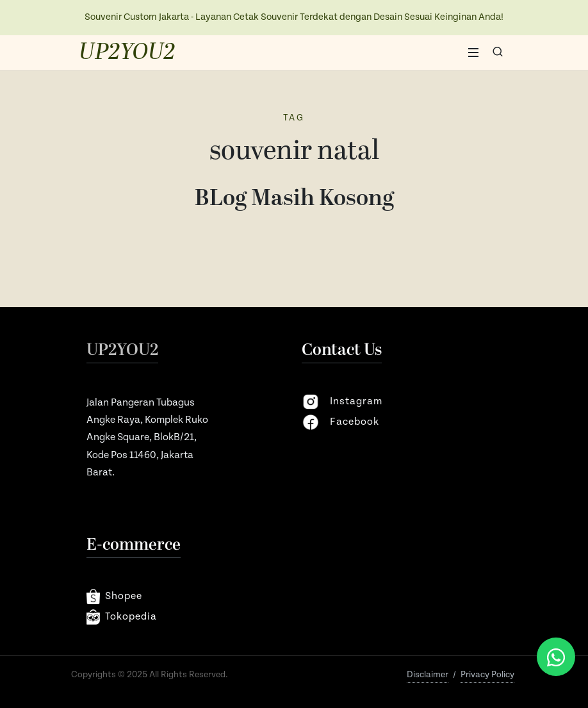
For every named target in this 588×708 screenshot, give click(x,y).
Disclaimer (428, 675)
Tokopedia (122, 617)
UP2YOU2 (127, 53)
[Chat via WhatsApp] (556, 657)
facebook (340, 422)
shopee (114, 597)
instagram (342, 402)
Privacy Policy (487, 675)
